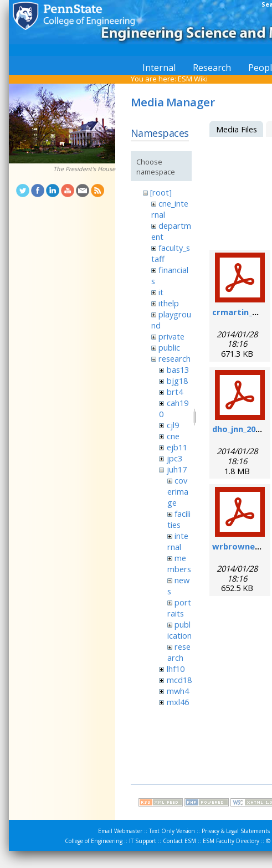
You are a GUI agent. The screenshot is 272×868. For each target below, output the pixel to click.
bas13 (178, 369)
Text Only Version (172, 831)
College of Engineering (94, 841)
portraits (179, 608)
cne (173, 436)
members (179, 563)
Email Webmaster (120, 831)
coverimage (178, 491)
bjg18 (177, 381)
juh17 (177, 469)
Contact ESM (179, 841)
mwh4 (178, 691)
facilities (179, 519)
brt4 (175, 392)
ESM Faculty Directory (231, 841)
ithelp (169, 303)
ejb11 (177, 447)
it (161, 292)
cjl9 (173, 425)
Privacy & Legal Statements (236, 831)
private (171, 336)
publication (179, 630)
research (175, 358)
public (169, 347)
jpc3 (175, 458)
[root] (161, 192)
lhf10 (176, 669)
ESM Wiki (193, 79)
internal (178, 541)
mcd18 (179, 680)
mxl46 (178, 702)
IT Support (143, 841)
